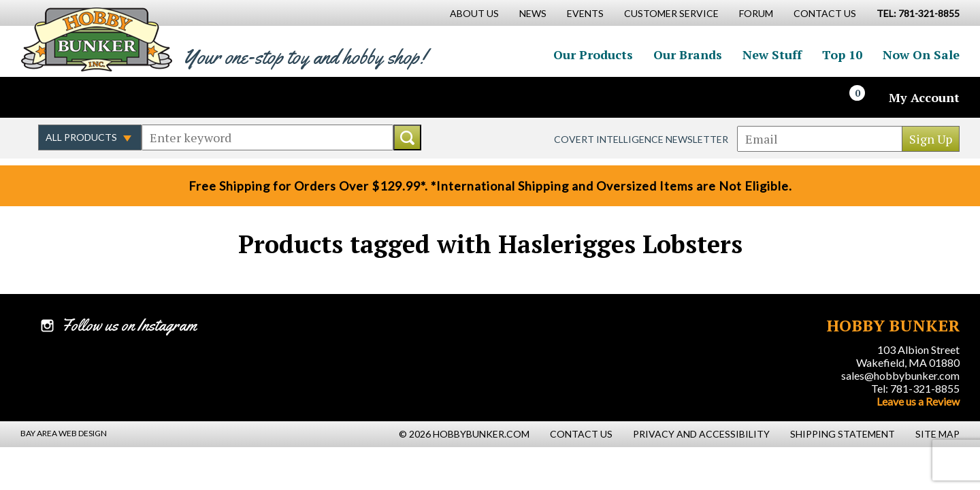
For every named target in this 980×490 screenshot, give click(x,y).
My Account (924, 97)
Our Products (593, 54)
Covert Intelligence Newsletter (641, 139)
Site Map (937, 434)
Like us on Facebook (51, 97)
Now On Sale (921, 54)
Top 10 (842, 54)
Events (585, 13)
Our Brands (688, 54)
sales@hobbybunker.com (900, 375)
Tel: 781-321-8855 (915, 388)
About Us (474, 13)
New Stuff (772, 54)
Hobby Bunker (96, 39)
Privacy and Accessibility (701, 434)
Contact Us (825, 13)
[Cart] (865, 97)
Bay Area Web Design (64, 433)
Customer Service (671, 13)
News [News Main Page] (533, 13)
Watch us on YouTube (139, 97)
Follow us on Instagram (110, 97)
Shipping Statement (843, 434)
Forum (756, 13)
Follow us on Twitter (80, 97)
